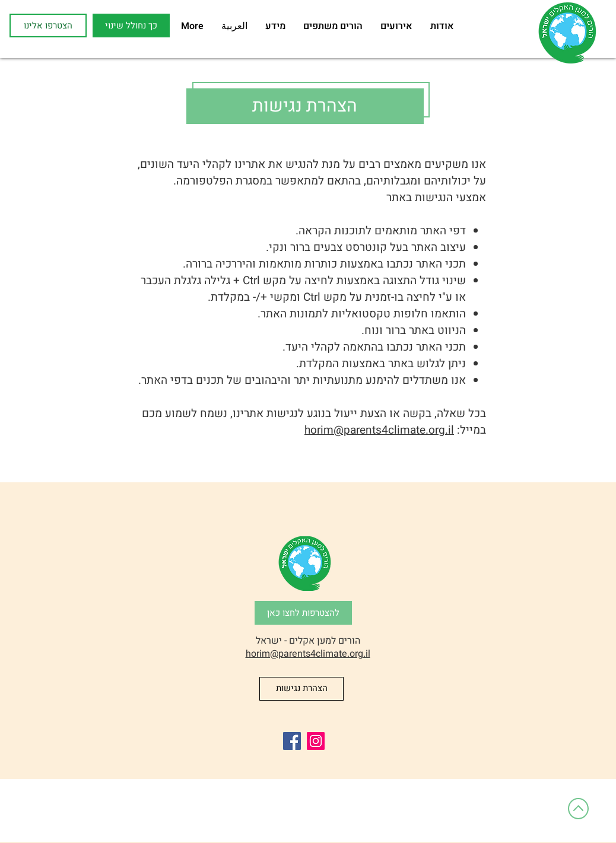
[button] (131, 26)
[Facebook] (292, 741)
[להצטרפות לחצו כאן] (303, 613)
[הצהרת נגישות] (301, 689)
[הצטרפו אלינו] (48, 26)
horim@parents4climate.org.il (379, 430)
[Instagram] (316, 741)
